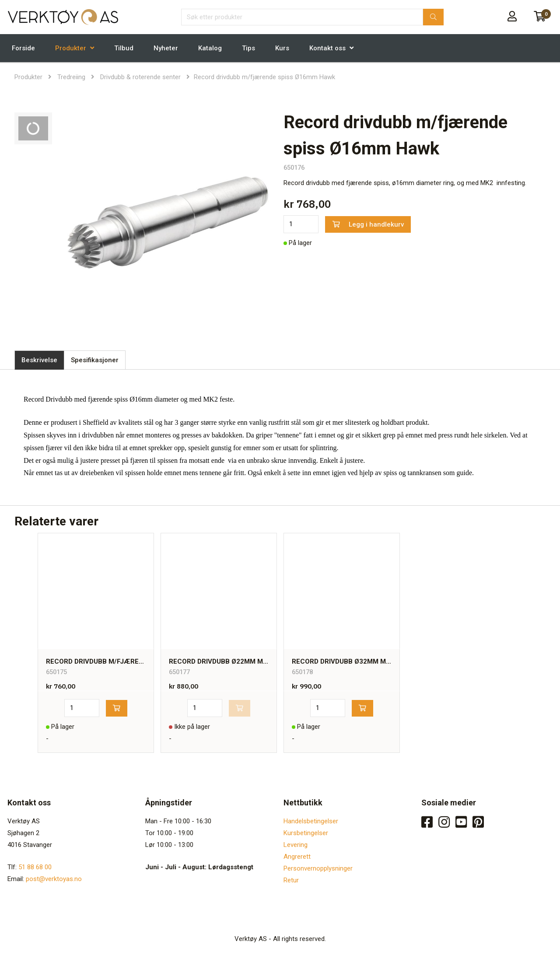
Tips (248, 48)
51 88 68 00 (35, 867)
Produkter (71, 48)
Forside (23, 48)
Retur (291, 880)
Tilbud (124, 48)
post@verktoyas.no (54, 879)
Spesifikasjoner (95, 360)
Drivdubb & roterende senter (140, 77)
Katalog (210, 48)
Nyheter (166, 48)
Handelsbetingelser (311, 821)
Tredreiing (71, 77)
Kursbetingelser (306, 833)
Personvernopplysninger (318, 868)
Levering (296, 845)
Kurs (282, 48)
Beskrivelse (39, 360)
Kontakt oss (327, 48)
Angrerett (297, 857)
